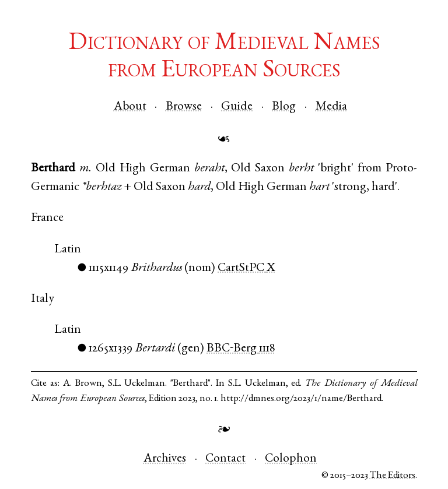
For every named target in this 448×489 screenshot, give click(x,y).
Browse (184, 107)
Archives (165, 459)
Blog (284, 107)
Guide (237, 107)
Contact (225, 459)
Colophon (291, 459)
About (130, 107)
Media (331, 107)
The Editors (393, 476)
